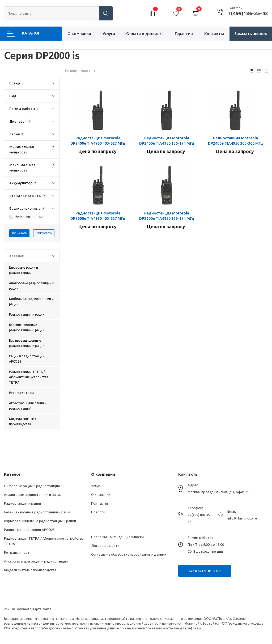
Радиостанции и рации (22, 503)
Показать (20, 233)
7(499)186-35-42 (248, 13)
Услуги (96, 486)
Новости (98, 512)
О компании (103, 474)
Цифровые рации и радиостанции (32, 486)
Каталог (12, 474)
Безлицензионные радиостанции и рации (38, 512)
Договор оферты (106, 546)
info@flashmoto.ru (242, 518)
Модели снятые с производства (30, 570)
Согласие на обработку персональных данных (129, 554)
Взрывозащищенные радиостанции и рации (40, 521)
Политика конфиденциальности (117, 537)
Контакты (99, 503)
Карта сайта (42, 609)
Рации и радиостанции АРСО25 (29, 530)
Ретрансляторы (17, 552)
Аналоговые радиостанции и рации (33, 495)
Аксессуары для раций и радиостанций (36, 561)
